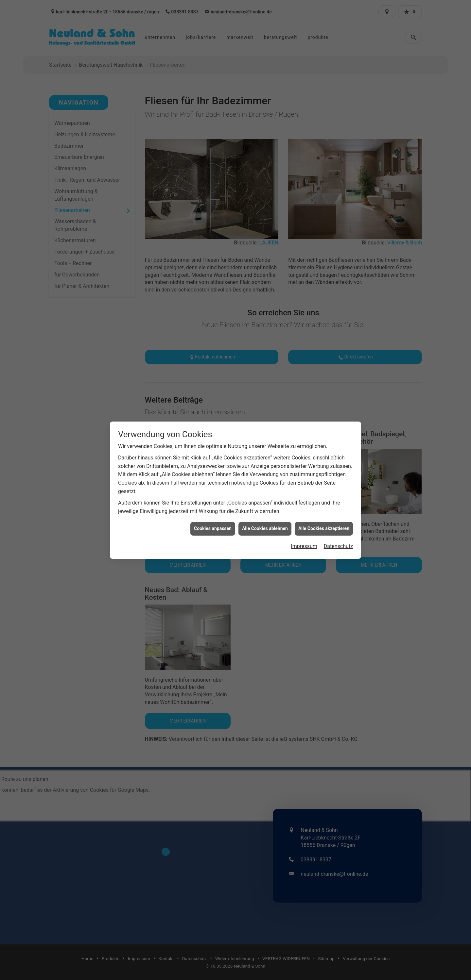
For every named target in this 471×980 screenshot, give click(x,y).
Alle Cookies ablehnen (265, 523)
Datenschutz (338, 540)
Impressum (304, 540)
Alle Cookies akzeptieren (324, 523)
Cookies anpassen (213, 523)
